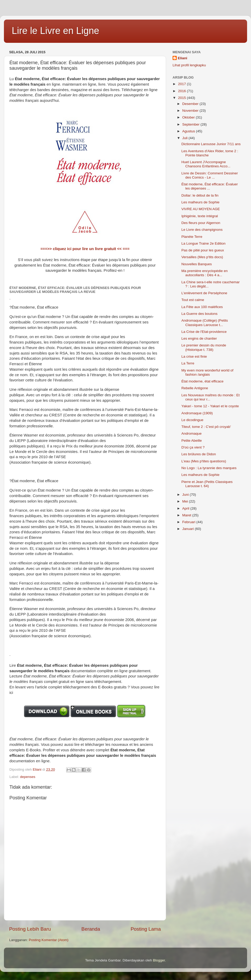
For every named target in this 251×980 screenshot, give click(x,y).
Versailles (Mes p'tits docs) (202, 257)
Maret (187, 515)
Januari (189, 529)
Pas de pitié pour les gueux (203, 250)
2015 (182, 98)
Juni (186, 495)
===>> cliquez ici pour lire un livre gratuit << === (85, 249)
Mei (186, 501)
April (186, 508)
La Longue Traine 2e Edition (204, 243)
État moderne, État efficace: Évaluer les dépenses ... (210, 186)
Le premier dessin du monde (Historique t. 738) (204, 347)
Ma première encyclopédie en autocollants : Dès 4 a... (205, 273)
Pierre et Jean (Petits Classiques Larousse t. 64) (207, 484)
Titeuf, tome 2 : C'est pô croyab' (206, 427)
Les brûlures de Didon (199, 454)
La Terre (188, 363)
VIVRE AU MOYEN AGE (201, 209)
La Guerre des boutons (199, 314)
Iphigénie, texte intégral (200, 216)
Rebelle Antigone (195, 388)
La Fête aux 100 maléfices (202, 307)
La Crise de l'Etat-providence (204, 332)
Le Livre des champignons (202, 230)
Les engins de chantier (199, 338)
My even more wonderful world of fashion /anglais (207, 372)
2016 (182, 91)
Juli (185, 138)
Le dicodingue (192, 420)
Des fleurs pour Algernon (201, 223)
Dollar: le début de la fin (200, 195)
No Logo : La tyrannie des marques (209, 468)
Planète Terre (192, 237)
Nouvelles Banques (197, 264)
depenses (28, 777)
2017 (182, 84)
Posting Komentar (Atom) (49, 940)
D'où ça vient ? (193, 447)
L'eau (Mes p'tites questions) (204, 461)
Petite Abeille (192, 441)
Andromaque (192, 433)
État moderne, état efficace (202, 381)
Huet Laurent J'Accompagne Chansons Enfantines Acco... (206, 164)
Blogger (159, 960)
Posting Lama (146, 929)
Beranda (91, 929)
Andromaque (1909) (197, 413)
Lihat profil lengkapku (189, 65)
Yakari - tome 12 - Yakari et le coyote (210, 406)
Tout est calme (193, 300)
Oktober (189, 117)
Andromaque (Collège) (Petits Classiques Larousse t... (205, 323)
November (191, 111)
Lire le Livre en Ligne (55, 31)
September (191, 124)
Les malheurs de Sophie (201, 202)
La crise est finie (194, 356)
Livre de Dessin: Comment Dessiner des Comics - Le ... (210, 175)
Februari (189, 522)
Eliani (182, 58)
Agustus (189, 131)
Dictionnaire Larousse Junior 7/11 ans (211, 144)
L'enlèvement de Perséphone (204, 293)
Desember (191, 104)
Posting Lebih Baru (30, 929)
